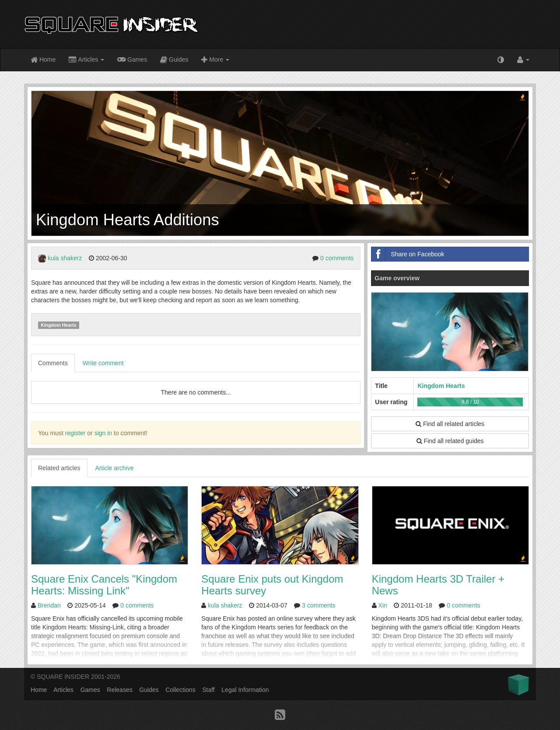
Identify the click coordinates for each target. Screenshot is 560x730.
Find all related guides (450, 441)
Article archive (115, 468)
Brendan (49, 605)
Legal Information (245, 690)
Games (132, 59)
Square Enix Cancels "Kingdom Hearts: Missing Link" (104, 585)
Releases (119, 690)
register (75, 433)
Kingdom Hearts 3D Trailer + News (438, 585)
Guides (174, 60)
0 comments (337, 258)
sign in (103, 433)
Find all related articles (450, 424)
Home (43, 60)
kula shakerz (65, 258)
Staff (208, 690)
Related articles (59, 468)
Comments (53, 363)
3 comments (318, 605)
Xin (383, 605)
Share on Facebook (408, 254)
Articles (86, 60)
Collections (180, 690)
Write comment (103, 363)
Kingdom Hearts (58, 325)
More (215, 60)
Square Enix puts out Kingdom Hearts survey (272, 585)
